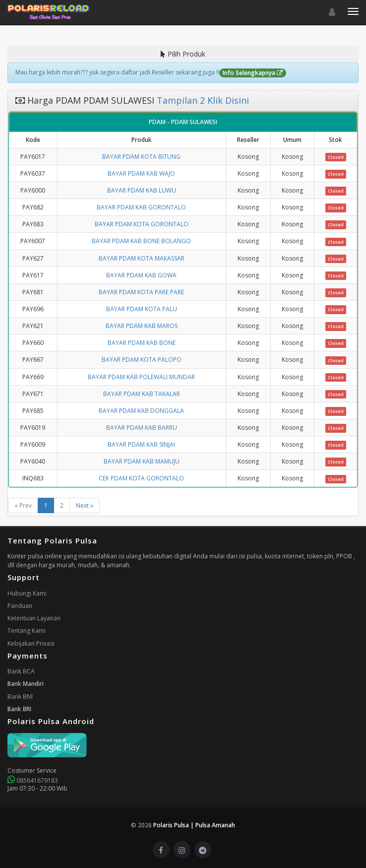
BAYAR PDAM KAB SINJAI (141, 444)
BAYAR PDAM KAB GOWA (141, 275)
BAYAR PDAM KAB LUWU (142, 190)
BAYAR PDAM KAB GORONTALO (141, 207)
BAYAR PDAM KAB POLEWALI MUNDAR (141, 377)
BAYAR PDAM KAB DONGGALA (141, 411)
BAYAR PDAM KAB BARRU (142, 428)
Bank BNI (20, 697)
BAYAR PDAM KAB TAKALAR (142, 394)
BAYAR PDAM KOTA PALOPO (142, 360)
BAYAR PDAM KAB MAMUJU (142, 461)
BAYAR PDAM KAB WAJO (141, 173)
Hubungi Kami (27, 593)
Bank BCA (21, 671)
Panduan (20, 606)
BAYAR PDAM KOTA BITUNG (141, 157)
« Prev (23, 505)
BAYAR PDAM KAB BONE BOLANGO (141, 241)
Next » (85, 505)
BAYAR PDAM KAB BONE (142, 343)
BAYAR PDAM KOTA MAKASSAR (142, 258)
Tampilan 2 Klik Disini (202, 100)
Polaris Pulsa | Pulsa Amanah (194, 825)
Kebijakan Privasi (31, 643)
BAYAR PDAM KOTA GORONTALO (142, 224)
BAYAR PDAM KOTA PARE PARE (141, 292)
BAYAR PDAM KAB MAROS (142, 326)
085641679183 (33, 780)
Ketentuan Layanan (34, 618)
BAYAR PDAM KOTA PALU (142, 309)
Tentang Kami (27, 631)
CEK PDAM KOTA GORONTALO (141, 478)
